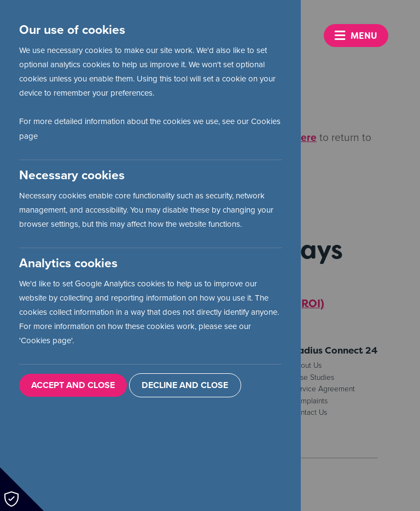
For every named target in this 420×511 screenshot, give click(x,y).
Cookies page (46, 340)
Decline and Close (185, 385)
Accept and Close (73, 385)
